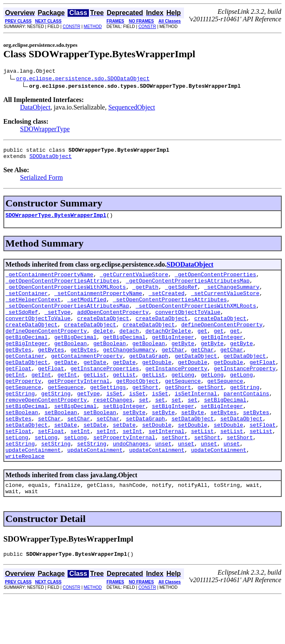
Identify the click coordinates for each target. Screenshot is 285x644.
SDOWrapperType (45, 130)
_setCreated (166, 303)
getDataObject (196, 378)
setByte (134, 446)
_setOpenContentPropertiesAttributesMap (67, 318)
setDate (66, 461)
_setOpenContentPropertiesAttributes (170, 311)
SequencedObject (131, 108)
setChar (49, 453)
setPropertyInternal (124, 476)
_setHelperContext (33, 311)
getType (89, 423)
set (144, 431)
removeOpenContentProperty (46, 431)
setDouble (157, 461)
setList (203, 468)
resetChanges (113, 431)
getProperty (23, 408)
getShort (145, 416)
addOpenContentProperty (113, 326)
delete (103, 348)
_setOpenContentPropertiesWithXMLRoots (196, 318)
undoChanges (131, 484)
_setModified (87, 311)
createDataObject (103, 333)
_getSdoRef (181, 295)
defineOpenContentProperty (222, 341)
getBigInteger (173, 356)
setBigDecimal (225, 431)
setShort (174, 476)
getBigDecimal (26, 356)
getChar (173, 371)
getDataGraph (149, 378)
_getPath (145, 295)
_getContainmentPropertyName (49, 280)
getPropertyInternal (78, 408)
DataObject (35, 108)
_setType (58, 326)
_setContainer (26, 303)
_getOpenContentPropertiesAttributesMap (188, 288)
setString (20, 484)
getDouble (157, 386)
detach (129, 348)
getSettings (108, 416)
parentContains (246, 423)
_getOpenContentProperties (216, 280)
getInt (15, 401)
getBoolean (71, 363)
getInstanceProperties (105, 393)
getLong (183, 401)
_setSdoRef (22, 326)
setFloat (262, 461)
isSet (115, 423)
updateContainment (33, 491)
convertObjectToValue (188, 326)
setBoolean (22, 446)
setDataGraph (146, 453)
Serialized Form (42, 181)
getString (245, 416)
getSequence (183, 408)
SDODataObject (50, 160)
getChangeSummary (129, 371)
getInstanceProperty (176, 393)
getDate (66, 386)
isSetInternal (196, 423)
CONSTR (71, 27)
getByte (183, 363)
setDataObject (193, 453)
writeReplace (25, 499)
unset (163, 484)
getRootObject (137, 408)
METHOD (93, 27)
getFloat (262, 386)
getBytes (18, 371)
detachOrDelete (168, 348)
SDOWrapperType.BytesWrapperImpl (56, 220)
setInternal (166, 468)
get (202, 348)
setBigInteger (124, 438)
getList (95, 401)
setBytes (224, 446)
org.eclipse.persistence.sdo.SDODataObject (83, 79)
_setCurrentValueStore (225, 303)
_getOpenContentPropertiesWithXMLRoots (66, 295)
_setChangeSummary (232, 295)
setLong (17, 476)
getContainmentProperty (87, 378)
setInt (80, 468)
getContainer (25, 378)
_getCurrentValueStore (134, 280)
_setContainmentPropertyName (98, 303)
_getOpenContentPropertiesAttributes (62, 288)
